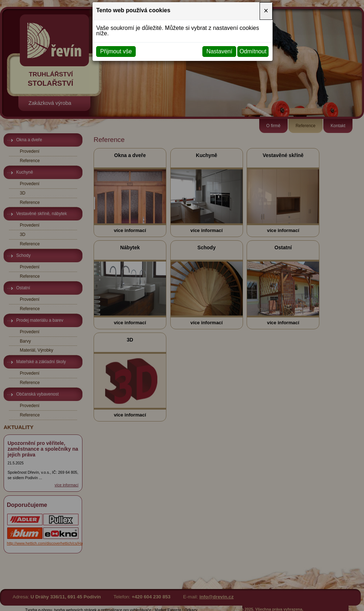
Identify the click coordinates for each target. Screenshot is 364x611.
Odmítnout (253, 51)
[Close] (266, 11)
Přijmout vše (116, 51)
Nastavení (219, 51)
